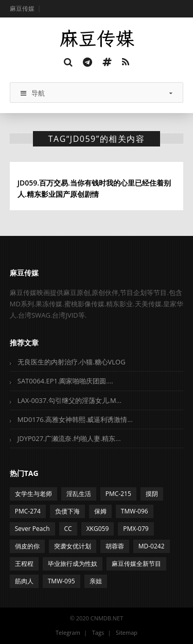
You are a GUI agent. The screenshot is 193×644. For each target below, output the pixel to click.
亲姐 (96, 581)
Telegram (68, 632)
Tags (98, 632)
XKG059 (98, 529)
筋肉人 (24, 581)
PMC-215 (118, 494)
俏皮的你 (27, 546)
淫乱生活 (79, 494)
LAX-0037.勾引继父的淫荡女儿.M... (69, 400)
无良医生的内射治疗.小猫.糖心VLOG (72, 362)
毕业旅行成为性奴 (73, 564)
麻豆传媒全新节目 (136, 564)
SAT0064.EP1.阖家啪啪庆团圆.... (65, 381)
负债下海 (67, 511)
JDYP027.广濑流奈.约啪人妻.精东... (69, 438)
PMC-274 (28, 511)
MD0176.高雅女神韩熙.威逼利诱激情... (75, 419)
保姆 (100, 511)
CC (68, 529)
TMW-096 (135, 511)
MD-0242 (152, 546)
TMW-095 (62, 581)
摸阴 (152, 494)
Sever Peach (32, 529)
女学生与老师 (33, 494)
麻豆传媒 (22, 8)
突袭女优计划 (73, 546)
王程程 (24, 564)
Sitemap (127, 632)
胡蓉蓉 (115, 546)
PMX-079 (136, 529)
